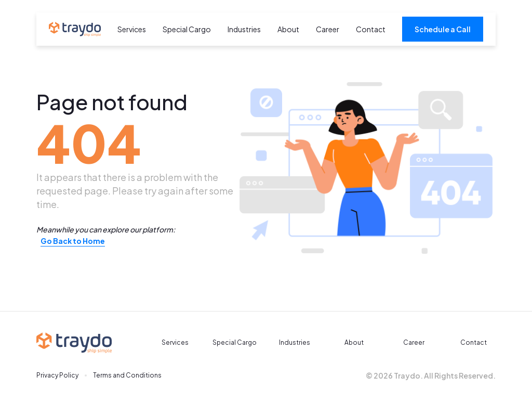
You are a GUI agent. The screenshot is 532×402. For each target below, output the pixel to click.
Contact (371, 29)
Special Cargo (187, 29)
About (288, 29)
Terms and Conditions (127, 375)
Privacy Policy (57, 375)
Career (328, 29)
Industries (244, 29)
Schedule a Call (443, 29)
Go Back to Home (73, 241)
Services (132, 29)
